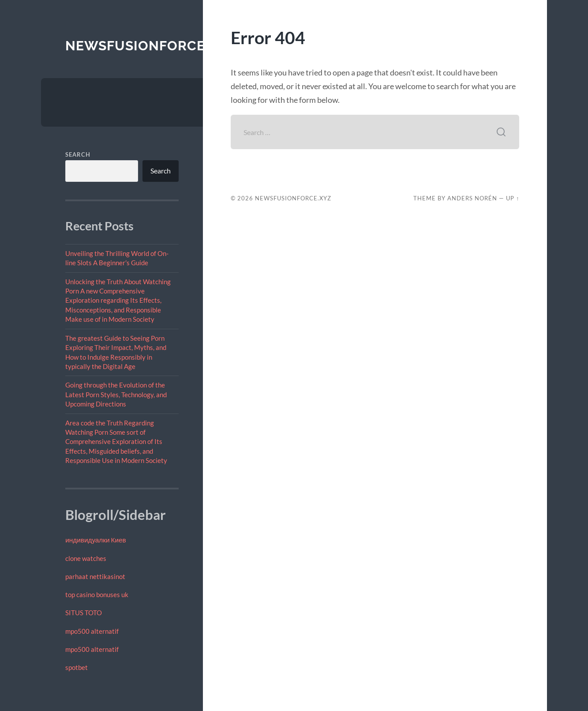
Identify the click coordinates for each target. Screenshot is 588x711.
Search (78, 154)
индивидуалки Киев (96, 540)
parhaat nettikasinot (95, 576)
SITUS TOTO (84, 613)
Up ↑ (513, 198)
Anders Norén (472, 198)
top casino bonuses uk (97, 594)
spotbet (77, 667)
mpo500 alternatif (92, 631)
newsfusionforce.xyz (150, 46)
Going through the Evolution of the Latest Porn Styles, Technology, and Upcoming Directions (116, 394)
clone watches (86, 558)
